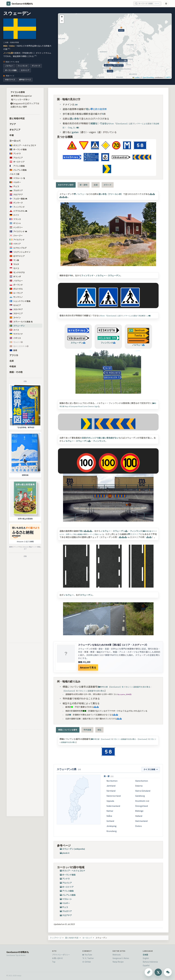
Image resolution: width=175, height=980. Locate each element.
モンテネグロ (17, 272)
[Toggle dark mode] (166, 4)
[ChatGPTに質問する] (168, 972)
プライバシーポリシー (61, 955)
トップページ (56, 938)
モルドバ (16, 342)
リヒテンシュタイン (20, 252)
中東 (12, 135)
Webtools (117, 955)
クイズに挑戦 (151, 769)
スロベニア (16, 313)
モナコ (14, 268)
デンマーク (36, 66)
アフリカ (14, 355)
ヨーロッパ (15, 141)
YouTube (87, 955)
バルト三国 (14, 174)
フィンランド (23, 66)
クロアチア (16, 194)
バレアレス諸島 (18, 170)
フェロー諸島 (18, 199)
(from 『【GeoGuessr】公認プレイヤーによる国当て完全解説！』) (126, 316)
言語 (96, 185)
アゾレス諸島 (17, 166)
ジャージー (16, 235)
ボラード (108, 185)
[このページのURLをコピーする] (149, 972)
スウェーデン (17, 326)
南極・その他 (16, 372)
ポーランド (16, 285)
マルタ (14, 264)
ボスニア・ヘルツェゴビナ (23, 145)
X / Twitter (88, 958)
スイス (14, 330)
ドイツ (14, 215)
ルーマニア (16, 293)
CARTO (168, 77)
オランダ (15, 276)
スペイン (15, 317)
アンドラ (15, 153)
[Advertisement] (25, 600)
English (146, 958)
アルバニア (16, 158)
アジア (13, 124)
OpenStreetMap (148, 77)
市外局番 (87, 730)
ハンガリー (16, 227)
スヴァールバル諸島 (21, 322)
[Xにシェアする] (158, 972)
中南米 (13, 366)
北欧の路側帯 (99, 109)
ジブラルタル (18, 211)
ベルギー (15, 182)
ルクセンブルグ (18, 248)
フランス (17, 219)
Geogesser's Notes (121, 958)
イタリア (15, 244)
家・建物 (84, 185)
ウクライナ (16, 334)
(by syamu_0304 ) (125, 694)
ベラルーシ (17, 178)
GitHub (87, 962)
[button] (62, 17)
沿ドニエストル (19, 346)
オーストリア (17, 162)
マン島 (14, 260)
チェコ (14, 186)
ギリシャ (15, 223)
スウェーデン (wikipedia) (74, 849)
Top (54, 962)
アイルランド (19, 240)
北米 (12, 361)
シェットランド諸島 (20, 301)
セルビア (17, 305)
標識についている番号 (68, 730)
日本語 (145, 955)
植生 (99, 730)
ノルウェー (9, 66)
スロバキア (16, 309)
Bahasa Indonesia (150, 962)
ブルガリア (16, 190)
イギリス (15, 338)
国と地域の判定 (17, 118)
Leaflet (136, 77)
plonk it (66, 853)
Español (146, 965)
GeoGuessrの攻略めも (18, 952)
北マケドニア (17, 256)
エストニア (25, 70)
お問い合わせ (57, 958)
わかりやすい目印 (66, 185)
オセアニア (15, 130)
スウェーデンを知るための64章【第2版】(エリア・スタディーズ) (113, 645)
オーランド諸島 (11, 70)
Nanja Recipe (118, 962)
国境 (13, 350)
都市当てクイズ (25, 80)
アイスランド (20, 231)
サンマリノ (16, 297)
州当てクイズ (10, 80)
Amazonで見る (88, 667)
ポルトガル (16, 289)
